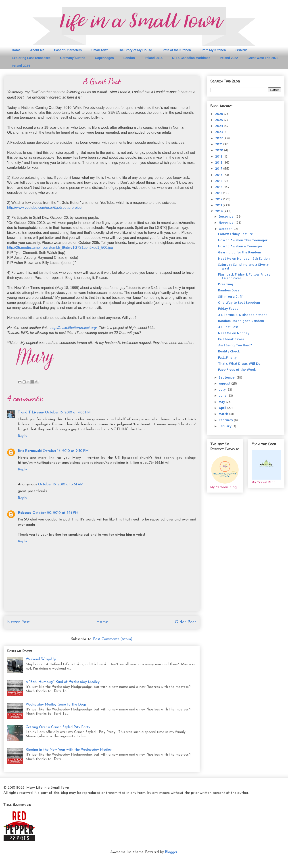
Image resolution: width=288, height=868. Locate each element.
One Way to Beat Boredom (239, 302)
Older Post (185, 622)
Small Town (100, 50)
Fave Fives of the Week (237, 370)
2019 (219, 156)
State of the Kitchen (176, 50)
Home (16, 50)
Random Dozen (230, 290)
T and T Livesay (31, 413)
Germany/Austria (73, 58)
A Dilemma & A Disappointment (242, 315)
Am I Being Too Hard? (235, 345)
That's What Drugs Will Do (239, 363)
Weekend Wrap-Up (41, 659)
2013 (219, 193)
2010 (219, 211)
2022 (219, 138)
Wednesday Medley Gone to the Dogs (56, 705)
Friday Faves (228, 309)
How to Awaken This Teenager (243, 240)
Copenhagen (104, 58)
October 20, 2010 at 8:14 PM (55, 513)
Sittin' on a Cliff (230, 296)
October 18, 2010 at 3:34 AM (61, 485)
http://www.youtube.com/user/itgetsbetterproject (45, 208)
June (223, 395)
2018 (219, 162)
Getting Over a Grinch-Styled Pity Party (58, 727)
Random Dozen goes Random (241, 321)
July (223, 389)
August (225, 383)
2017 (219, 168)
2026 (220, 114)
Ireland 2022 (229, 58)
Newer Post (18, 622)
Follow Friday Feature (236, 234)
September (228, 377)
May (222, 402)
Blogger (171, 852)
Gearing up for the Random (239, 252)
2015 (219, 181)
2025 (220, 120)
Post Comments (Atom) (113, 639)
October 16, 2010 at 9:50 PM (66, 451)
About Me (37, 50)
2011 (219, 205)
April (223, 408)
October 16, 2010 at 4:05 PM (68, 413)
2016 (219, 175)
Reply (22, 436)
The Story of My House (135, 50)
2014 (219, 187)
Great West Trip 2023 (263, 58)
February (226, 420)
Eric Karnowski (30, 451)
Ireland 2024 (21, 66)
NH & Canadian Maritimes (191, 58)
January (226, 426)
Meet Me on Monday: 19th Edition (244, 258)
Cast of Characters (68, 50)
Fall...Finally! (228, 357)
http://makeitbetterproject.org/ (74, 328)
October (226, 229)
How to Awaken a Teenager (240, 246)
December (227, 216)
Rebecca (25, 513)
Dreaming (226, 284)
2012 (219, 199)
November (227, 222)
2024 (220, 126)
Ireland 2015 (153, 58)
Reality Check (229, 351)
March (224, 414)
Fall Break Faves (231, 339)
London (129, 58)
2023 (219, 132)
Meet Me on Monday (234, 333)
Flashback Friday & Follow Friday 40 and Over (244, 276)
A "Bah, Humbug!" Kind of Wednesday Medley (63, 682)
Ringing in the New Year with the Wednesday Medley (69, 750)
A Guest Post (228, 327)
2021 (219, 144)
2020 (220, 150)
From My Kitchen (213, 50)
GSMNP (241, 50)
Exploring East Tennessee (31, 58)
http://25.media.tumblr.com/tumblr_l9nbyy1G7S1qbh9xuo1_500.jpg (60, 248)
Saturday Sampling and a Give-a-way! (244, 266)
